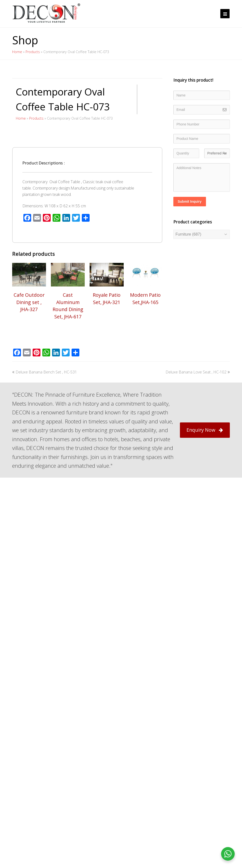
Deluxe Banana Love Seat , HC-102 (198, 495)
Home (17, 52)
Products (33, 52)
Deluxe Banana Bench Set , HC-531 (45, 495)
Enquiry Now (205, 553)
